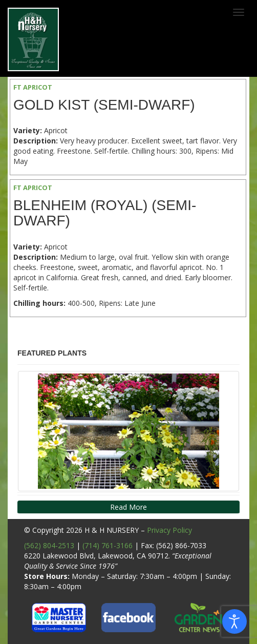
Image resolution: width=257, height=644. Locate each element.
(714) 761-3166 (108, 545)
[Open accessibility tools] (234, 621)
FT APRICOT (33, 87)
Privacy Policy (169, 530)
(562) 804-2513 (49, 545)
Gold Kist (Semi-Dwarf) (104, 105)
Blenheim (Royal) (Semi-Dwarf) (105, 213)
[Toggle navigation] (239, 12)
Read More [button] (128, 507)
